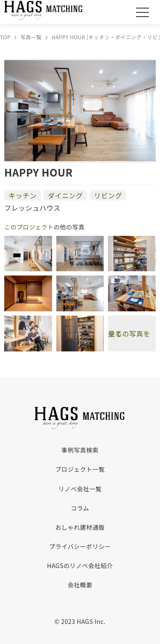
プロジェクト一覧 (80, 469)
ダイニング (65, 195)
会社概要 (80, 585)
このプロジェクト (29, 227)
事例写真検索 (80, 450)
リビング (108, 195)
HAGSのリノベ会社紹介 (80, 566)
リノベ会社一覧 (80, 489)
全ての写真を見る (129, 334)
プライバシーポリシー (80, 546)
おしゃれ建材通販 (80, 527)
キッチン (23, 195)
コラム (80, 508)
